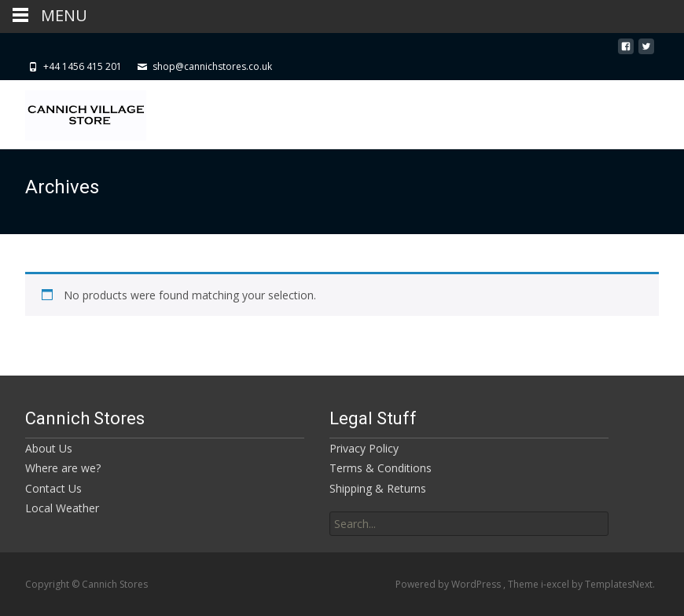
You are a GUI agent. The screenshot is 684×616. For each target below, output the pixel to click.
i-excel (556, 584)
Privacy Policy (364, 448)
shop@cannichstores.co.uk (212, 66)
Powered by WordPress (449, 584)
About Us (49, 448)
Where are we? (63, 468)
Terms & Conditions (381, 468)
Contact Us (53, 488)
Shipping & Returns (378, 488)
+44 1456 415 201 (83, 66)
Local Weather (62, 508)
